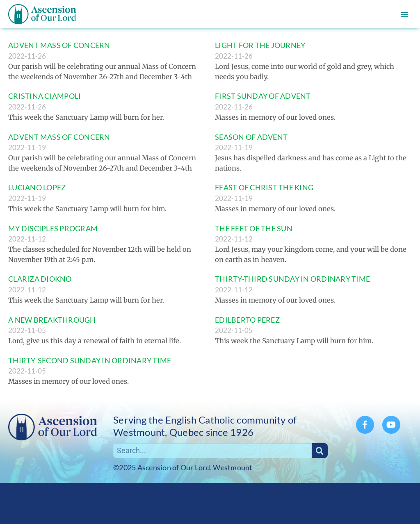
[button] (404, 14)
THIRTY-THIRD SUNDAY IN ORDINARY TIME (292, 279)
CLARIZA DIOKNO (40, 279)
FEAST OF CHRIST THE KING (264, 187)
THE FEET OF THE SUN (254, 228)
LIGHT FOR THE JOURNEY (260, 45)
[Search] (320, 451)
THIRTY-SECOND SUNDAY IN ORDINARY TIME (90, 360)
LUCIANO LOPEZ (37, 187)
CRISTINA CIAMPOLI (45, 96)
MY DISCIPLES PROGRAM (53, 228)
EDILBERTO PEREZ (247, 320)
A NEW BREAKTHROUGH (52, 320)
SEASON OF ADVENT (251, 137)
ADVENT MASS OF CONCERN (59, 45)
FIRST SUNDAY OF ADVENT (263, 96)
